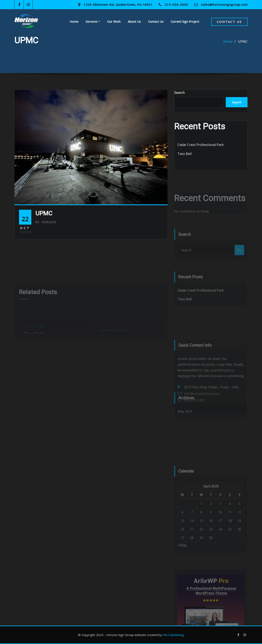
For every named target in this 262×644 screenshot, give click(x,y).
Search (179, 93)
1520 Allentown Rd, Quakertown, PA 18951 (118, 4)
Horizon (46, 222)
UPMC (243, 41)
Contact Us (156, 21)
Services (93, 21)
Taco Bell (185, 154)
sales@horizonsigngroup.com (224, 4)
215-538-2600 (176, 4)
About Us (134, 21)
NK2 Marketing (173, 635)
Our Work (114, 21)
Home (74, 21)
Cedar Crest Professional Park (201, 145)
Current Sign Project (185, 21)
